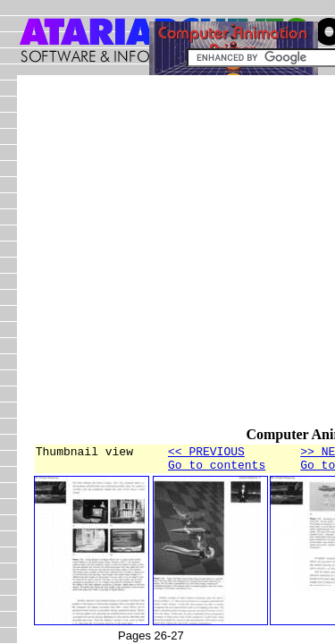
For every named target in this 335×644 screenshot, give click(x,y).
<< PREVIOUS (206, 453)
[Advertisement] (167, 259)
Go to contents (217, 470)
